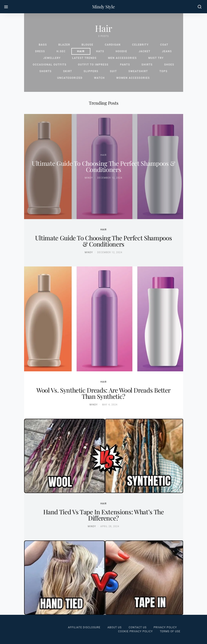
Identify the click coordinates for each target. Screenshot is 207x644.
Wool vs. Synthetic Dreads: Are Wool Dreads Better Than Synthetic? (103, 393)
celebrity (140, 45)
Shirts (147, 65)
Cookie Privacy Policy (136, 631)
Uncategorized (70, 78)
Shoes (169, 65)
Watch (100, 78)
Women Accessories (133, 78)
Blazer (64, 45)
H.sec (61, 51)
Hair (81, 51)
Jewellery (52, 58)
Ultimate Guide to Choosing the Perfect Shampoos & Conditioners (103, 166)
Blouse (87, 45)
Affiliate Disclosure (84, 627)
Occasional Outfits (50, 65)
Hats (100, 51)
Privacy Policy (165, 627)
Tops (164, 71)
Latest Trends (84, 58)
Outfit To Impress (93, 65)
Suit (113, 71)
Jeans (167, 51)
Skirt (68, 71)
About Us (114, 627)
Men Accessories (122, 58)
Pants (125, 65)
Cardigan (113, 45)
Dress (40, 51)
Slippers (91, 71)
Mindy (89, 178)
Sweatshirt (138, 71)
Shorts (46, 71)
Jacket (145, 51)
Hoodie (122, 51)
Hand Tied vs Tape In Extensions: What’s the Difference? (104, 515)
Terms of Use (170, 631)
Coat (164, 45)
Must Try (156, 58)
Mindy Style (103, 7)
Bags (43, 45)
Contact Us (138, 627)
